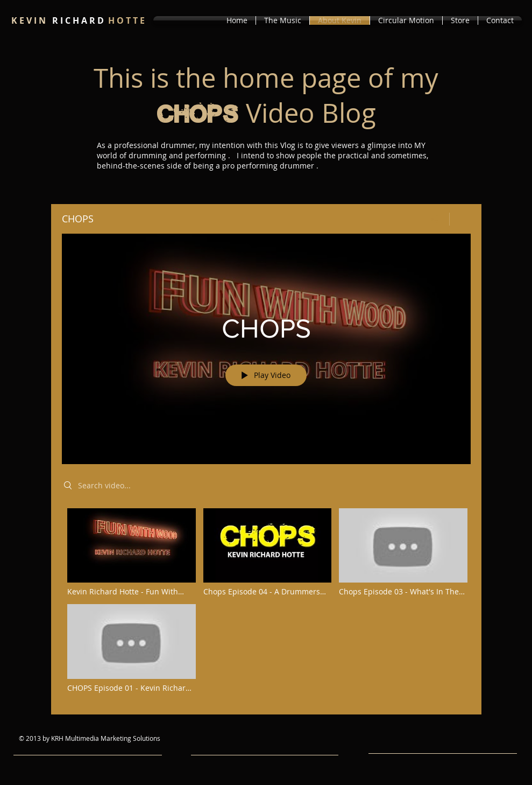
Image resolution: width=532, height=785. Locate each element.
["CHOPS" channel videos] (266, 604)
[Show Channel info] (460, 219)
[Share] (435, 219)
